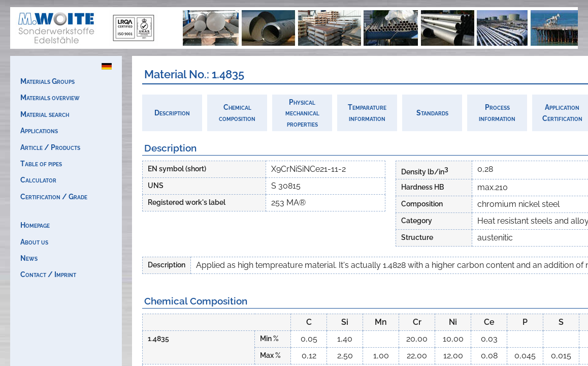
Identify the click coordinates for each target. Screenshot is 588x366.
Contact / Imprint (48, 274)
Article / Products (50, 147)
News (29, 258)
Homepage (35, 225)
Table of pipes (41, 163)
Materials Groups (47, 81)
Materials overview (50, 97)
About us (34, 242)
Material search (45, 114)
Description (172, 113)
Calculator (38, 180)
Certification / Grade (54, 196)
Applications (39, 130)
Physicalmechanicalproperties (302, 113)
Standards (432, 113)
